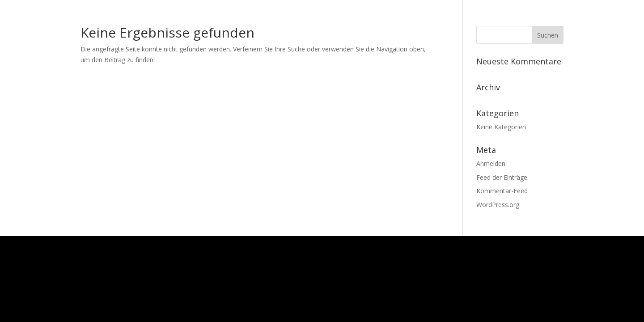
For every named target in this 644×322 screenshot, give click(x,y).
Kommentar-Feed (502, 191)
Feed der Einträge (502, 177)
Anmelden (491, 163)
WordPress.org (498, 205)
